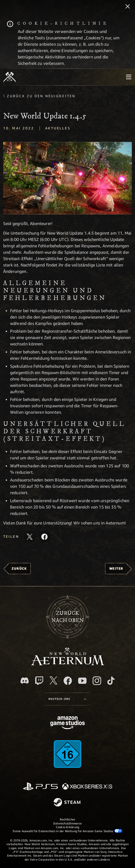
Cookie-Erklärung (68, 827)
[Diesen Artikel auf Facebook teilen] (44, 537)
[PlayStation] (40, 787)
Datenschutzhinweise (67, 823)
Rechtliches (67, 819)
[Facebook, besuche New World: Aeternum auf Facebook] (68, 681)
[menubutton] (129, 77)
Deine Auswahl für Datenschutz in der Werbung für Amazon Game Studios (67, 831)
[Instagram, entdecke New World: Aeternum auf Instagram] (97, 681)
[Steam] (68, 803)
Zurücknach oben (68, 617)
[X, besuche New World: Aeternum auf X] (53, 680)
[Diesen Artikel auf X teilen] (30, 537)
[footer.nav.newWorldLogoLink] (68, 664)
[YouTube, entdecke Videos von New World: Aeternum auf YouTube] (82, 681)
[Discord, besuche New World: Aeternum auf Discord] (25, 681)
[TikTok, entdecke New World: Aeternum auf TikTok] (111, 681)
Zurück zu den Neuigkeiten (41, 96)
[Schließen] (128, 7)
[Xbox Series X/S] (87, 787)
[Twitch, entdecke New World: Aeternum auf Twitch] (39, 681)
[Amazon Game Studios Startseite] (67, 723)
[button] (67, 178)
